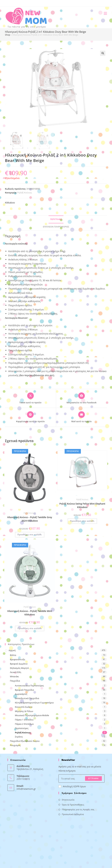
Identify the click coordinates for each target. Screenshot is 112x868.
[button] (103, 53)
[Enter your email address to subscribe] (82, 779)
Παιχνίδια (15, 681)
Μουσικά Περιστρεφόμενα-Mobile (32, 715)
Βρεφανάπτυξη (17, 659)
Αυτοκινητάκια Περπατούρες (29, 686)
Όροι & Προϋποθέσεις (73, 805)
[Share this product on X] (30, 398)
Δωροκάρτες (21, 694)
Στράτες (19, 737)
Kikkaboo (10, 203)
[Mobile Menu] (104, 13)
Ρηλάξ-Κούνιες (25, 193)
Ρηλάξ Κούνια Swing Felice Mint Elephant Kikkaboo (82, 505)
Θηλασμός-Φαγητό (19, 668)
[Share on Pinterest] (30, 417)
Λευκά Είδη (16, 672)
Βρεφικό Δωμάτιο (19, 664)
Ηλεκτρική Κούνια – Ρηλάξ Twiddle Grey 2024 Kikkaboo (30, 519)
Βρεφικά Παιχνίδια (24, 690)
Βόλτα (13, 655)
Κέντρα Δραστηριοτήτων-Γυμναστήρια (34, 703)
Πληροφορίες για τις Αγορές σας (78, 809)
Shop (8, 35)
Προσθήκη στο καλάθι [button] (30, 535)
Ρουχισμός (15, 745)
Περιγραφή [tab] (56, 219)
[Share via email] (82, 417)
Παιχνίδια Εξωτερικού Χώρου (25, 741)
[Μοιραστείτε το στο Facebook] (82, 398)
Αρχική (12, 650)
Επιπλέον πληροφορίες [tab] (56, 227)
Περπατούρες (22, 728)
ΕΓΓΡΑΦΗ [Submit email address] (93, 778)
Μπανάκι (14, 676)
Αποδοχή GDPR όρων (72, 786)
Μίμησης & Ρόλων (24, 711)
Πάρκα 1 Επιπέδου (24, 720)
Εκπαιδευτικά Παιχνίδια (27, 698)
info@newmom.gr (26, 789)
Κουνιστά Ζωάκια (24, 707)
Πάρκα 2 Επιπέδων (24, 724)
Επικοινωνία (68, 800)
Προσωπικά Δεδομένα (73, 814)
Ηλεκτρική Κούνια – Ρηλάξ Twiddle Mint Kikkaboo (30, 613)
